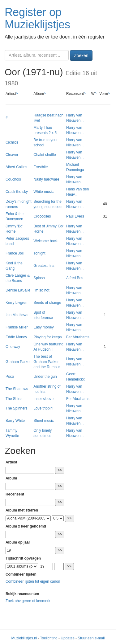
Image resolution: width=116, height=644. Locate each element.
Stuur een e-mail (91, 638)
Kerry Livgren (17, 303)
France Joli (15, 253)
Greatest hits (44, 266)
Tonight (39, 253)
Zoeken (81, 55)
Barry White (15, 421)
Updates (67, 638)
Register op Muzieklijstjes (37, 18)
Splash (39, 278)
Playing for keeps (47, 337)
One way (13, 347)
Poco (10, 377)
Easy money (43, 327)
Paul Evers (75, 216)
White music (43, 192)
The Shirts (14, 399)
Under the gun (45, 377)
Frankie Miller (17, 327)
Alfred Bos (75, 278)
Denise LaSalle (18, 290)
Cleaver (12, 155)
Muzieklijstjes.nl (24, 638)
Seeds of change (47, 303)
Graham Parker (18, 362)
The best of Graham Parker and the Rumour (47, 362)
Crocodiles (42, 216)
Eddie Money (16, 337)
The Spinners (17, 408)
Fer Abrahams (78, 337)
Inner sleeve (43, 399)
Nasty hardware (46, 179)
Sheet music (43, 421)
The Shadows (17, 389)
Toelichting (49, 638)
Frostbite (41, 167)
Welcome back (45, 241)
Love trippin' (43, 408)
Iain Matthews (17, 315)
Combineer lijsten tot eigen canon (33, 581)
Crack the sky (17, 192)
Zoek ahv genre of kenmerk (28, 601)
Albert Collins (16, 167)
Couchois (13, 179)
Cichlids (12, 142)
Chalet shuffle (45, 155)
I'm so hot (41, 290)
